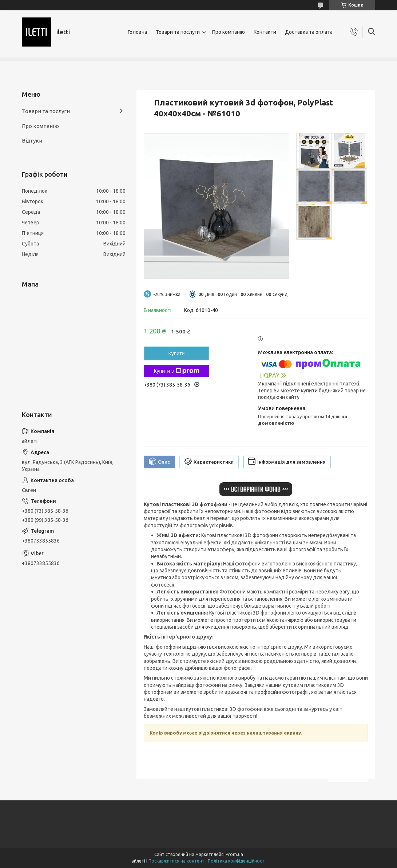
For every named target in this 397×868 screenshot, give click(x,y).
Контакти (265, 32)
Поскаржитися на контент (176, 861)
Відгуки (32, 141)
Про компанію (229, 32)
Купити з (176, 371)
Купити (177, 353)
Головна (137, 32)
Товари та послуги (178, 32)
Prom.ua (234, 854)
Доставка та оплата (309, 32)
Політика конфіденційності (237, 861)
